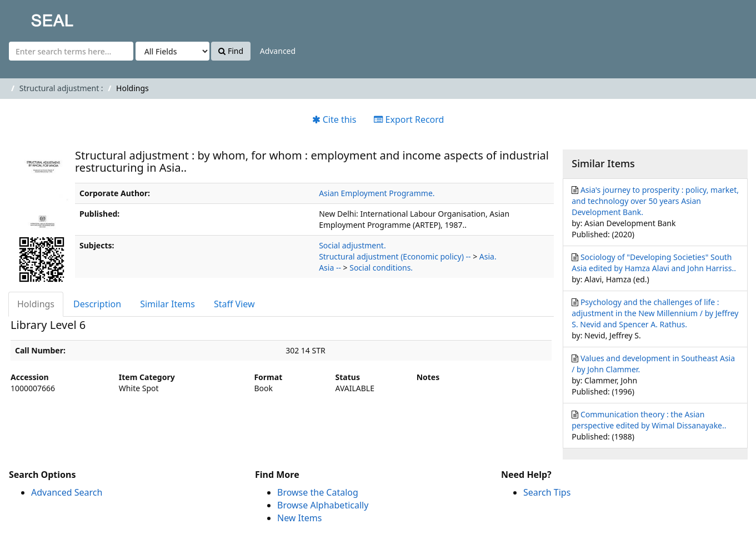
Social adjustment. (352, 245)
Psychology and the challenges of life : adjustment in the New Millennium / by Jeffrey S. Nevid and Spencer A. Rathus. (655, 313)
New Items (299, 518)
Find (231, 51)
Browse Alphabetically (323, 505)
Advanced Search (67, 492)
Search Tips (547, 492)
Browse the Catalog (318, 492)
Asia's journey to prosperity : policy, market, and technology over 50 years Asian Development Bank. (655, 201)
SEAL (30, 17)
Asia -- (330, 268)
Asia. (488, 256)
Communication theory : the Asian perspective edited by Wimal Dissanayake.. (649, 420)
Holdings (36, 304)
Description (97, 304)
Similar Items (167, 304)
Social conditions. (381, 268)
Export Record (409, 119)
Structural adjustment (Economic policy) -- (395, 256)
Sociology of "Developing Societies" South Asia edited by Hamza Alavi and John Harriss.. (654, 263)
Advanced (278, 51)
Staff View (234, 304)
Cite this (334, 119)
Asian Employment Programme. (377, 193)
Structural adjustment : (61, 88)
